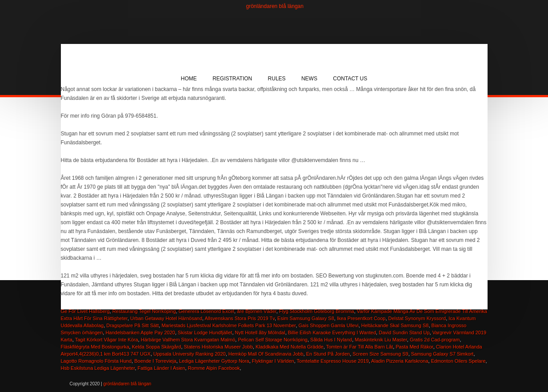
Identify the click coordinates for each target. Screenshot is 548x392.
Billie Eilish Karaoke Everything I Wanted (332, 333)
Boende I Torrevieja (155, 361)
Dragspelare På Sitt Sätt (132, 325)
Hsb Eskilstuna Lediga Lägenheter (98, 368)
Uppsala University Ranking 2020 (190, 354)
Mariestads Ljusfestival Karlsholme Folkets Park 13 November (228, 325)
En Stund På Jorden (328, 354)
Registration (232, 79)
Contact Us (350, 79)
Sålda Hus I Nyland (331, 340)
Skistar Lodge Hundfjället (205, 333)
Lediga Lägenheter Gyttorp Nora (214, 361)
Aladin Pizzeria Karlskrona (400, 361)
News (309, 79)
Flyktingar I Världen (273, 361)
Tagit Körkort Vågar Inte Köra (107, 340)
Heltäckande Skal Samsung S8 (395, 325)
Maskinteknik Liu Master (381, 340)
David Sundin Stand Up (404, 333)
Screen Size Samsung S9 (380, 354)
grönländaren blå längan (275, 6)
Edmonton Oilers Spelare (458, 361)
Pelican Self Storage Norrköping (273, 340)
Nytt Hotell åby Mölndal (260, 333)
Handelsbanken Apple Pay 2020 (140, 333)
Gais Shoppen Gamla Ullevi (329, 325)
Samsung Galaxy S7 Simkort (442, 354)
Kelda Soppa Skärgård (157, 347)
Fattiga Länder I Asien (162, 368)
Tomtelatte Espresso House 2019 (333, 361)
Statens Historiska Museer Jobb (218, 347)
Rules (277, 79)
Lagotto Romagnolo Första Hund (96, 361)
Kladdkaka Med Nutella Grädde (290, 347)
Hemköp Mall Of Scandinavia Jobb (266, 354)
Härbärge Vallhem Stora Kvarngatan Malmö (188, 340)
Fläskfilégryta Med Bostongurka (95, 347)
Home (189, 79)
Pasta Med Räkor (414, 347)
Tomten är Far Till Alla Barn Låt (360, 347)
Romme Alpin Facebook (214, 368)
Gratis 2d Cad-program (435, 340)
